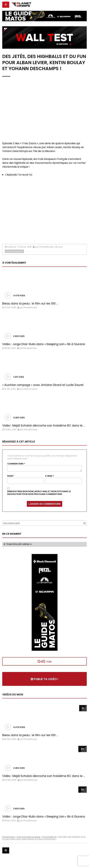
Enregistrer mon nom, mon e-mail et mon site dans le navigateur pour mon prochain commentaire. (39, 493)
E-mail (50, 476)
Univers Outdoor (14, 251)
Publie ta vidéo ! (44, 679)
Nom (11, 476)
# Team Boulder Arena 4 (18, 544)
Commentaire (16, 464)
